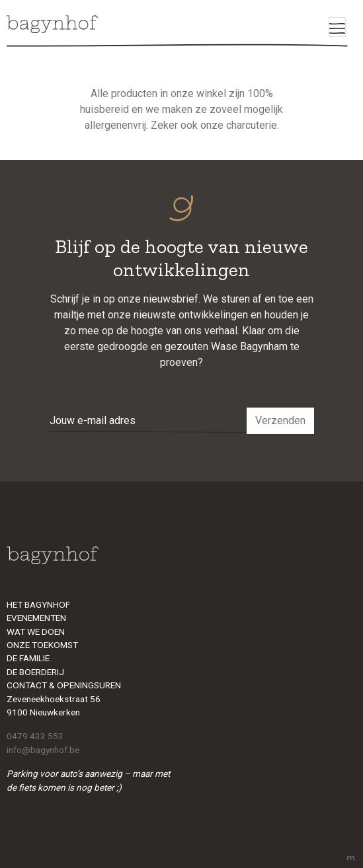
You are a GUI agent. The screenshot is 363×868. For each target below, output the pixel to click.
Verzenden (280, 420)
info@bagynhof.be (43, 750)
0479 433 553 (35, 736)
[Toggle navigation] (337, 27)
